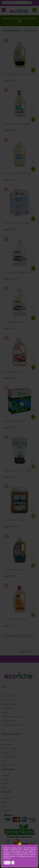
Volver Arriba (27, 651)
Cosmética (6, 779)
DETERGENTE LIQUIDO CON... (16, 619)
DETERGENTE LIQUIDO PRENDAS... (17, 124)
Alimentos (5, 784)
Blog (3, 761)
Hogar (4, 788)
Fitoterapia (5, 775)
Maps (19, 725)
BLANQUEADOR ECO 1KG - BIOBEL (18, 471)
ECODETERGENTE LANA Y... (15, 372)
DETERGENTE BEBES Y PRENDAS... (17, 74)
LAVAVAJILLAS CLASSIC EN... (15, 421)
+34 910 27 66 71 (7, 700)
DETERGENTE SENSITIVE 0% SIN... (17, 173)
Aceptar (7, 863)
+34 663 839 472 (8, 708)
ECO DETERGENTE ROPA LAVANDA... (19, 273)
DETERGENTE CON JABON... (15, 520)
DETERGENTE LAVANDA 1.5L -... (16, 570)
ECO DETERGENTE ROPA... (14, 322)
